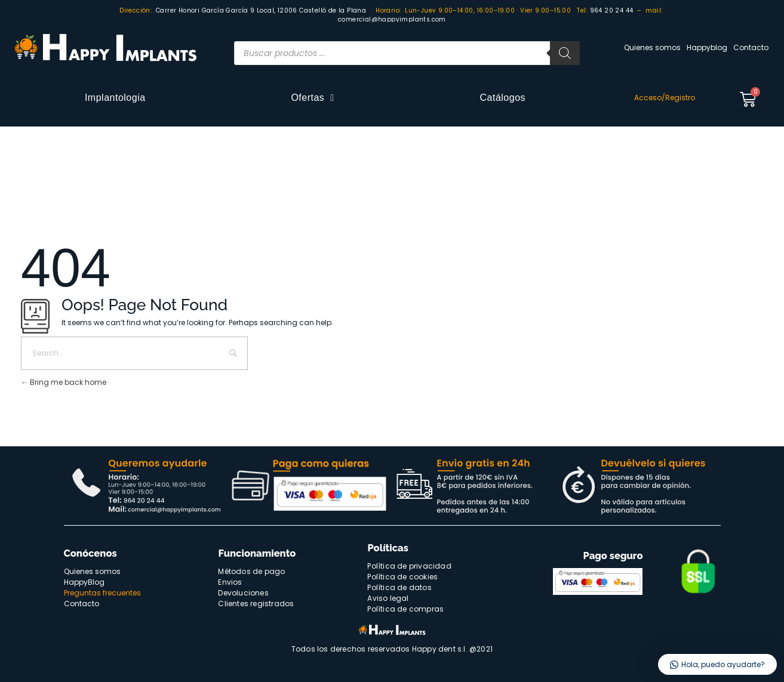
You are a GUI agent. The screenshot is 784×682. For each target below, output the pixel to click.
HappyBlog (84, 582)
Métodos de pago (251, 571)
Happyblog (707, 47)
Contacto (751, 47)
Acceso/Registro (665, 98)
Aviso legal (388, 598)
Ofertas (312, 98)
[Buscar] (565, 53)
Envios (230, 582)
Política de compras (405, 609)
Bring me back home (64, 382)
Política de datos (399, 587)
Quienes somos (652, 47)
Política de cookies (402, 577)
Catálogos (503, 98)
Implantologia (115, 98)
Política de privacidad (409, 566)
